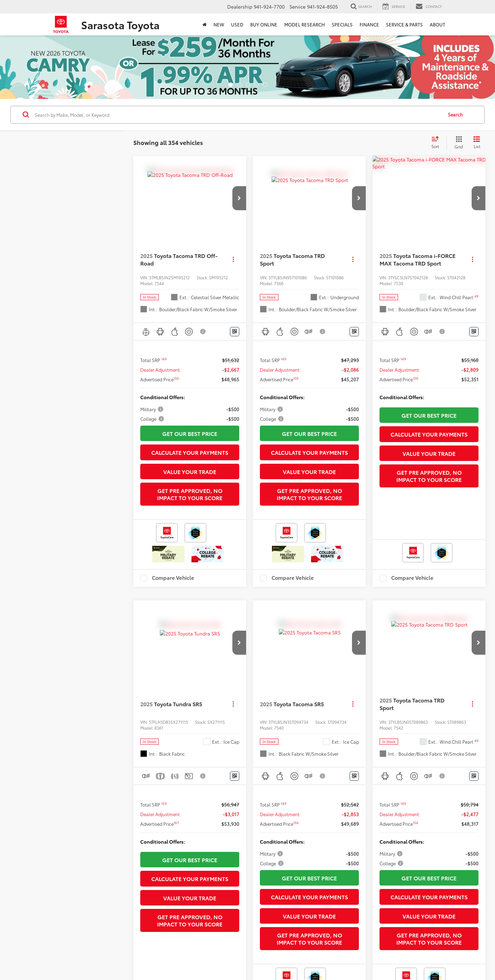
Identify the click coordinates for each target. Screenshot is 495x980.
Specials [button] (342, 24)
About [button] (437, 24)
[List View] (477, 143)
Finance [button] (369, 24)
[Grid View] (457, 143)
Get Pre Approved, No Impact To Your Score (190, 494)
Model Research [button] (305, 24)
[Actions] (233, 260)
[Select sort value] (437, 143)
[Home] (205, 24)
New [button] (219, 24)
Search (455, 114)
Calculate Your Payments (190, 452)
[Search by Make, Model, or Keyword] (238, 115)
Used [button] (237, 24)
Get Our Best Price (190, 433)
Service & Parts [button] (404, 24)
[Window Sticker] (235, 332)
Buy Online (264, 24)
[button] (239, 198)
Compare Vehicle (173, 578)
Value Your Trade (190, 471)
